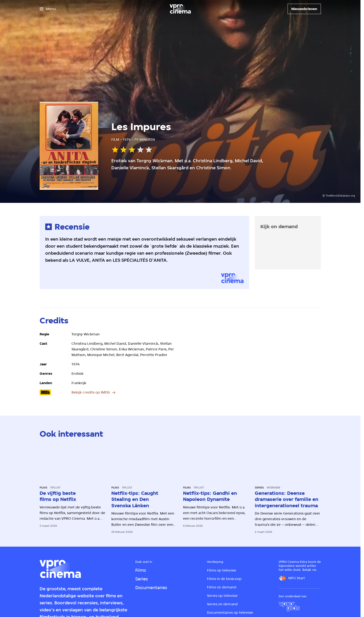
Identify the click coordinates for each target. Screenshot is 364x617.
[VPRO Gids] (289, 607)
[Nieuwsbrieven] (304, 9)
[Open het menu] (48, 9)
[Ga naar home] (180, 9)
